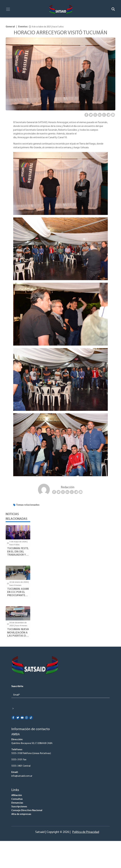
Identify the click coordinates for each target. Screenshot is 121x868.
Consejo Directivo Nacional (27, 810)
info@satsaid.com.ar (22, 776)
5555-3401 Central (21, 766)
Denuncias (17, 803)
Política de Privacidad (86, 832)
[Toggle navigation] (8, 9)
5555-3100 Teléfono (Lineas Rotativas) (31, 753)
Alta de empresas (21, 814)
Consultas (17, 799)
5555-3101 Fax (19, 760)
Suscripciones (19, 807)
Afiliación (17, 795)
